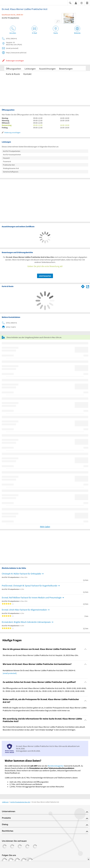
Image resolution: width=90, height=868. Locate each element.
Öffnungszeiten (13, 69)
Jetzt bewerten (45, 276)
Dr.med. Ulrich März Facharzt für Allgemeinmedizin (24, 610)
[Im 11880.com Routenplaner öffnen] (83, 286)
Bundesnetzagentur (56, 766)
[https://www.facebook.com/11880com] (5, 861)
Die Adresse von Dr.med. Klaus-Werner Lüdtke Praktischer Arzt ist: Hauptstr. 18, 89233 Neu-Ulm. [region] (41, 655)
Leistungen (30, 69)
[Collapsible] (85, 649)
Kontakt (27, 74)
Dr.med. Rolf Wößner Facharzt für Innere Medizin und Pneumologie (32, 598)
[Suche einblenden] (70, 3)
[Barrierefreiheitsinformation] (82, 3)
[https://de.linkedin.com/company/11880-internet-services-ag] (24, 861)
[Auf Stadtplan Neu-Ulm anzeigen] (88, 286)
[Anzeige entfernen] (88, 859)
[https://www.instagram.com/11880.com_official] (11, 861)
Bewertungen (66, 69)
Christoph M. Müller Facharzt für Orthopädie (21, 574)
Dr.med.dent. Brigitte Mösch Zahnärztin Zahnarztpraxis (26, 622)
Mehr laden (45, 527)
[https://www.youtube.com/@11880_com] (30, 861)
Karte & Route (13, 74)
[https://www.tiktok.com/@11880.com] (17, 861)
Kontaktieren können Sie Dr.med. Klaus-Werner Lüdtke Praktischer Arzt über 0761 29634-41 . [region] (39, 672)
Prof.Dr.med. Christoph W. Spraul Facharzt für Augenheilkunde (29, 586)
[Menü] (87, 3)
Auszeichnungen (47, 69)
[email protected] (10, 673)
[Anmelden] (76, 3)
